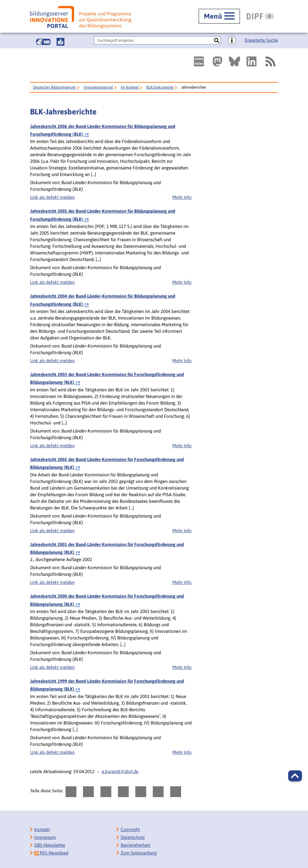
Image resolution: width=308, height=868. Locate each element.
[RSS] (270, 61)
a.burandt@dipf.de (120, 771)
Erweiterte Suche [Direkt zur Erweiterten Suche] (261, 40)
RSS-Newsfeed (51, 853)
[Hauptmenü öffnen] (219, 16)
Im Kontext (130, 87)
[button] (295, 776)
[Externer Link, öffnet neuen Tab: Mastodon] (217, 61)
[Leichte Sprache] (60, 42)
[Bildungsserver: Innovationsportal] (81, 17)
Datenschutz (133, 837)
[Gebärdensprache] (43, 42)
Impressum (45, 837)
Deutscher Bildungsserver (55, 87)
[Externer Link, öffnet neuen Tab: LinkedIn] (251, 61)
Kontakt (42, 829)
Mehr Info (182, 197)
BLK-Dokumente (160, 87)
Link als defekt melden (52, 197)
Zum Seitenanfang (139, 853)
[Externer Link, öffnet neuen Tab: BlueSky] (234, 61)
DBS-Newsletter (50, 845)
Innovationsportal (98, 87)
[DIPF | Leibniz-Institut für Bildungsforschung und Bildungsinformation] (260, 16)
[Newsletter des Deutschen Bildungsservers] (199, 61)
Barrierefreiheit (136, 845)
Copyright (130, 829)
